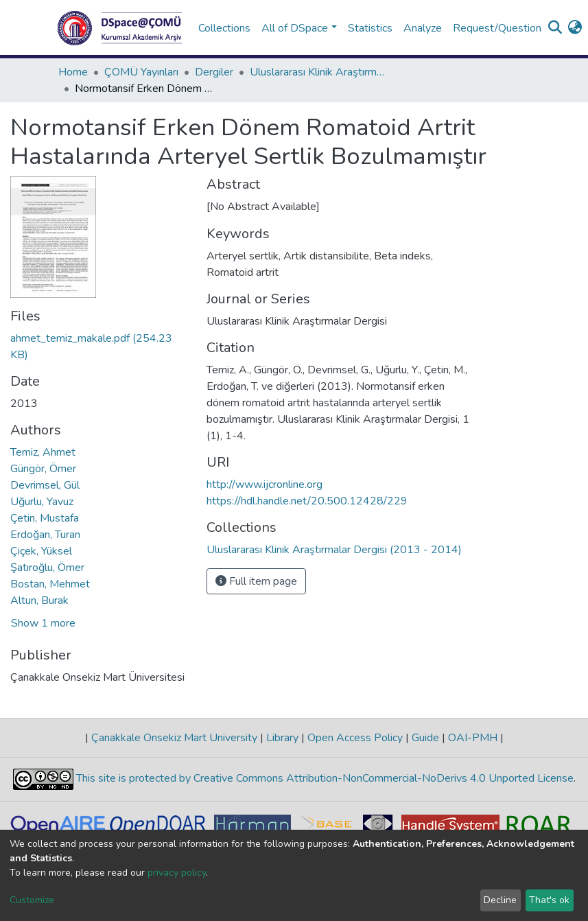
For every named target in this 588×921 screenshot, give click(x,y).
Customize (32, 900)
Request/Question (497, 28)
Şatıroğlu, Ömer (47, 568)
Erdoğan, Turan (45, 535)
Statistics (370, 28)
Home (73, 72)
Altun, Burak (39, 601)
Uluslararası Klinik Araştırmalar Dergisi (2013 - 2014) (318, 72)
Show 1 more (43, 623)
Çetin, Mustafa (45, 518)
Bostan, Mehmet (50, 584)
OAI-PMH (473, 738)
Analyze (423, 28)
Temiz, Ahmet (43, 452)
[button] (575, 28)
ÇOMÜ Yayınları (141, 72)
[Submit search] (555, 28)
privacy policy (177, 873)
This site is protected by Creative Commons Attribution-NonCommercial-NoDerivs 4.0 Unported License (324, 779)
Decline (500, 900)
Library (282, 738)
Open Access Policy (355, 738)
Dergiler (214, 72)
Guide (425, 738)
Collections (224, 28)
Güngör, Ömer (43, 469)
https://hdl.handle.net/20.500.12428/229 (307, 501)
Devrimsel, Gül (45, 485)
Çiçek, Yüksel (41, 551)
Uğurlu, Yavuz (42, 502)
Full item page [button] (256, 581)
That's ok (549, 900)
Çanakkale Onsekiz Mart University (174, 738)
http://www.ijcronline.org (264, 485)
